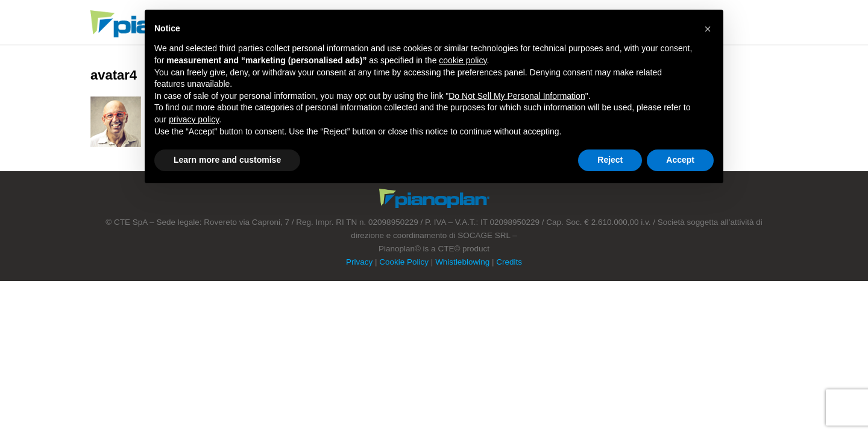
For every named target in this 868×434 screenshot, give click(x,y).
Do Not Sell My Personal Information (517, 96)
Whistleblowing (462, 262)
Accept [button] (680, 160)
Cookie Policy (404, 262)
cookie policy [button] (463, 60)
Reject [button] (610, 160)
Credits (509, 262)
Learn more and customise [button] (227, 160)
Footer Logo (434, 198)
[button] (708, 29)
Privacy (359, 262)
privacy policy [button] (194, 119)
